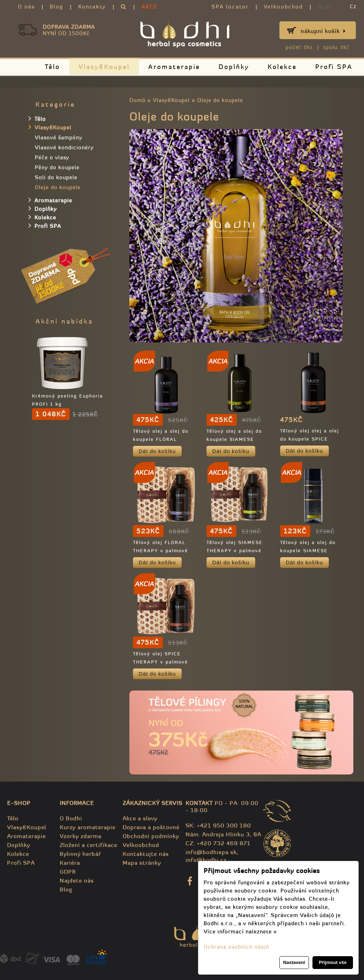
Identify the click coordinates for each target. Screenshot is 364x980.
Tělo (52, 67)
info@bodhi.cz (206, 860)
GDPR (68, 872)
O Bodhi (71, 818)
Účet (325, 7)
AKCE (150, 7)
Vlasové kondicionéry (64, 147)
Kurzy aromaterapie (88, 827)
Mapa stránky (142, 863)
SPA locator (230, 7)
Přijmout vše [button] (333, 962)
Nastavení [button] (294, 962)
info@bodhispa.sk (211, 852)
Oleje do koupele (220, 100)
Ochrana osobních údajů (236, 947)
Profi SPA (334, 67)
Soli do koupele (56, 177)
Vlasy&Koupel (104, 67)
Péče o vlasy (52, 157)
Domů (137, 100)
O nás (26, 7)
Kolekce (282, 67)
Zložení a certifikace (89, 845)
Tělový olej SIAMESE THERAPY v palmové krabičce (235, 551)
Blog (57, 7)
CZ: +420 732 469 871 (218, 843)
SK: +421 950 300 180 (218, 825)
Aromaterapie (174, 67)
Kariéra (70, 863)
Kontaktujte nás (146, 854)
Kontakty (92, 7)
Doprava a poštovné (151, 827)
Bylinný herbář (80, 854)
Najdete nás (77, 880)
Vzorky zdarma (81, 836)
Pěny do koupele (57, 167)
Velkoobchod (283, 7)
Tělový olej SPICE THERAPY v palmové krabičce (160, 662)
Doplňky (234, 67)
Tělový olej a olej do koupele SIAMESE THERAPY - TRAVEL (308, 551)
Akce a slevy (140, 818)
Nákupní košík (323, 31)
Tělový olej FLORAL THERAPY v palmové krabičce (160, 551)
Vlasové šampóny (59, 137)
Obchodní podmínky (151, 836)
